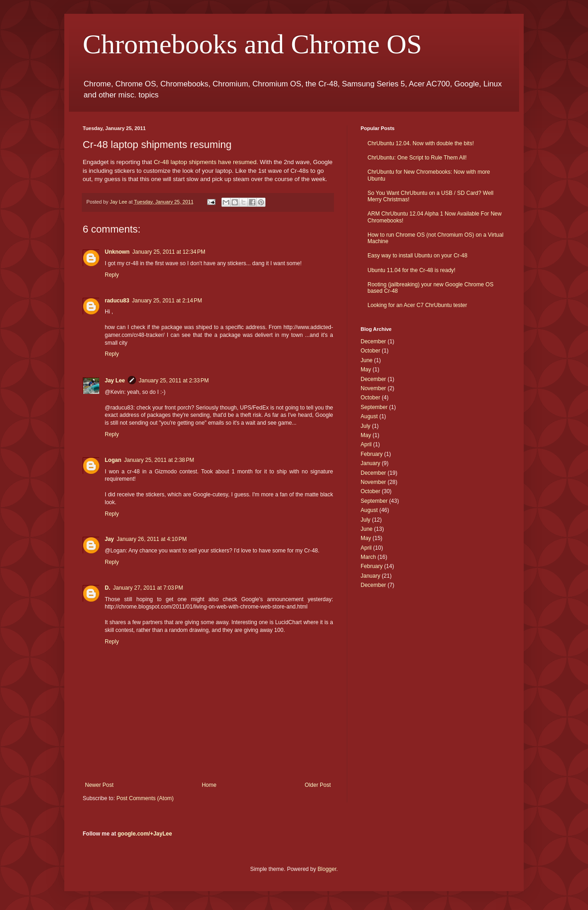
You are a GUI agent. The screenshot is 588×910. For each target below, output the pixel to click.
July (365, 426)
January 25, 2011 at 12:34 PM (169, 252)
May (366, 370)
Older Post (318, 785)
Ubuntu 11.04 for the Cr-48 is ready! (411, 270)
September (374, 407)
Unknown (117, 252)
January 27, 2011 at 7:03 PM (148, 588)
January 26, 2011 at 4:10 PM (152, 539)
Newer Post (99, 785)
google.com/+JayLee (145, 834)
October (370, 351)
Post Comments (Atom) (145, 798)
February (372, 454)
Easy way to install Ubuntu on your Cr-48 (417, 256)
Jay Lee (115, 381)
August (369, 416)
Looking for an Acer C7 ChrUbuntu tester (417, 305)
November (373, 388)
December (373, 341)
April (366, 444)
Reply (112, 275)
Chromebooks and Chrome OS (252, 44)
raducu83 (117, 301)
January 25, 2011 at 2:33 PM (174, 381)
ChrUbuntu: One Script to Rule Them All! (417, 158)
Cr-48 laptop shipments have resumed (205, 162)
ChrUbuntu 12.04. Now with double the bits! (421, 143)
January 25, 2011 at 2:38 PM (159, 460)
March (368, 557)
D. (107, 588)
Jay (109, 539)
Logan (113, 460)
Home (209, 785)
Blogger (327, 869)
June (367, 360)
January (370, 463)
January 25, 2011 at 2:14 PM (167, 301)
